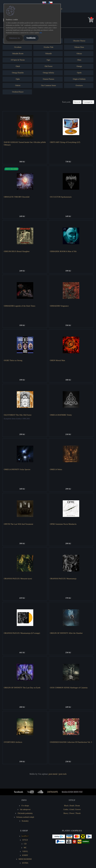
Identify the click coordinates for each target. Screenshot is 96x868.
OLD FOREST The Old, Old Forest (18, 415)
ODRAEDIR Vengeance (59, 306)
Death (72, 806)
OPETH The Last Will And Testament (18, 524)
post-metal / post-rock (58, 774)
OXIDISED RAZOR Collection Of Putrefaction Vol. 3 (71, 742)
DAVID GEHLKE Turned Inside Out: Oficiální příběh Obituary (25, 143)
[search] (87, 20)
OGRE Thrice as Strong (13, 360)
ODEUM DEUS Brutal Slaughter (17, 251)
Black (66, 806)
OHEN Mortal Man (57, 360)
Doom (78, 806)
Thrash (78, 813)
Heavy (66, 813)
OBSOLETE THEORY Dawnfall (17, 197)
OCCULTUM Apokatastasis (61, 197)
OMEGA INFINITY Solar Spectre (17, 469)
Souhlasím (31, 38)
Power (72, 813)
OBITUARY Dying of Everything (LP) (65, 142)
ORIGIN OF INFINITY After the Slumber (66, 633)
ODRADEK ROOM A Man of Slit (63, 251)
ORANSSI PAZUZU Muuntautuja (63, 579)
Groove (78, 809)
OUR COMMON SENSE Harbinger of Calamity (69, 688)
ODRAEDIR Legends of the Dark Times (20, 306)
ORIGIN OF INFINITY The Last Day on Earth (22, 688)
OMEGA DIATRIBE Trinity (61, 415)
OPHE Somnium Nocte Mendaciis (63, 524)
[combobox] (77, 102)
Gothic (66, 809)
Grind (72, 809)
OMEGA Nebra (56, 469)
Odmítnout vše (14, 38)
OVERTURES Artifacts (13, 742)
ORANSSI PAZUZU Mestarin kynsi (18, 579)
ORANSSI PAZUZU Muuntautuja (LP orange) (22, 633)
